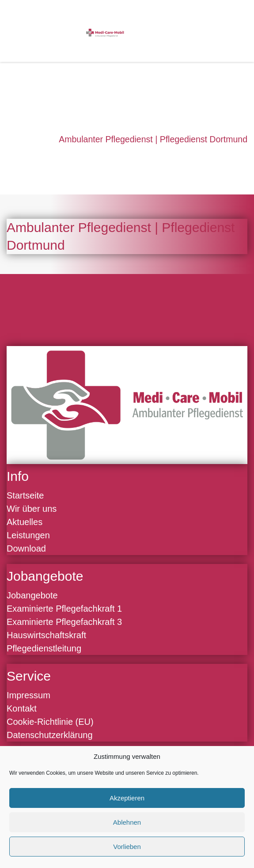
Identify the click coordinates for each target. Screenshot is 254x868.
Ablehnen (127, 822)
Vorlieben (127, 847)
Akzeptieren (127, 798)
